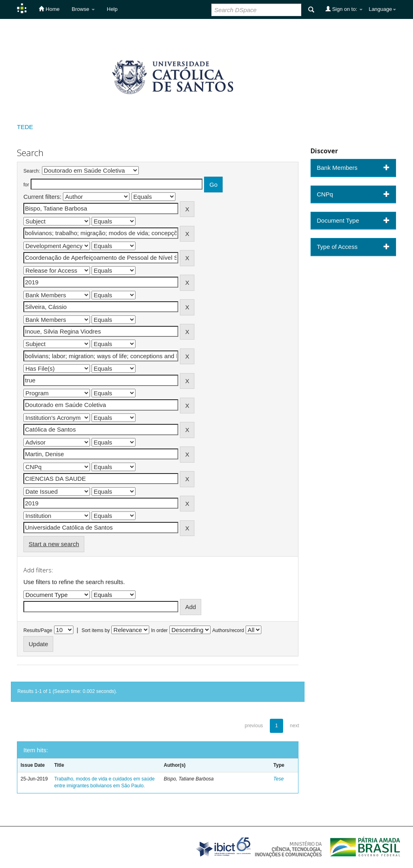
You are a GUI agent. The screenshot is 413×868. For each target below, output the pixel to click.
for (26, 185)
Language (382, 9)
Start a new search (54, 544)
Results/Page (38, 630)
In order (160, 630)
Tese (279, 779)
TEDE (25, 127)
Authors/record (228, 630)
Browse (83, 9)
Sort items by (96, 630)
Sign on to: (344, 9)
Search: (32, 171)
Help (112, 9)
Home (49, 9)
